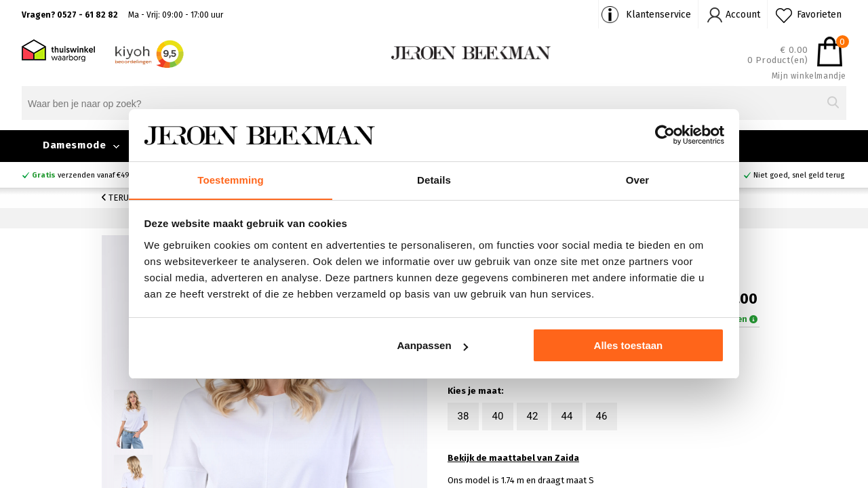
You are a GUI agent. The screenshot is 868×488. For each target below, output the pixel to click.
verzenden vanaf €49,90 (86, 175)
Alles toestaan (629, 346)
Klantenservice (658, 15)
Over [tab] (638, 179)
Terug (118, 198)
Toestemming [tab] (231, 179)
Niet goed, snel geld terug (799, 175)
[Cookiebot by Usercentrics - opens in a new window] (665, 135)
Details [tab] (434, 179)
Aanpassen (433, 346)
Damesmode (74, 145)
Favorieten (819, 15)
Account (743, 15)
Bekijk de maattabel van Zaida (513, 459)
